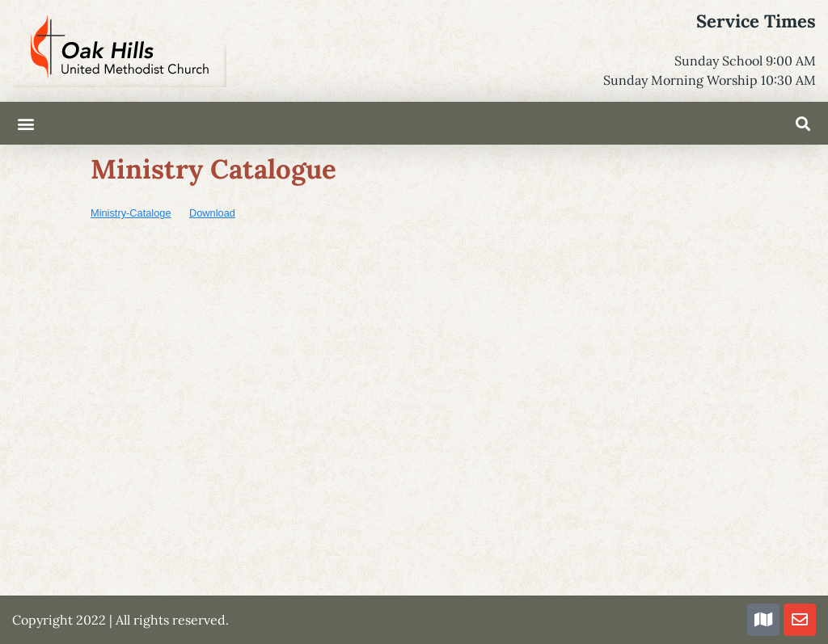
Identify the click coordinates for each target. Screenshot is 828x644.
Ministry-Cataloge (131, 213)
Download (212, 213)
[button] (25, 123)
